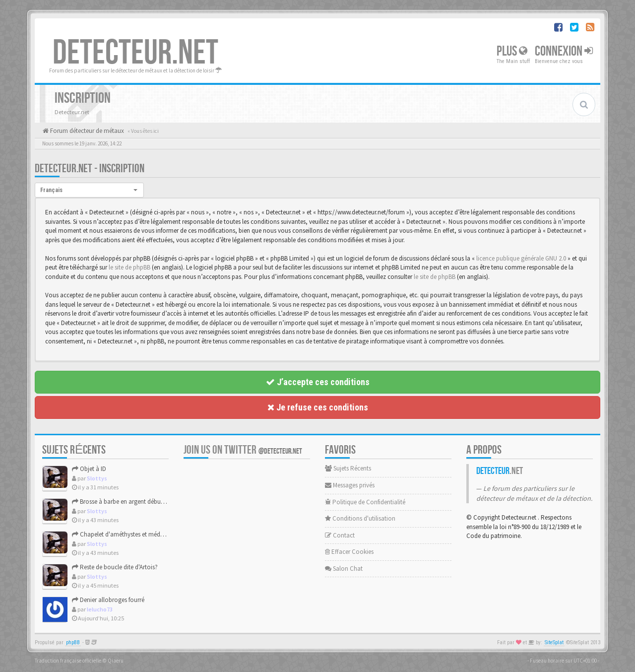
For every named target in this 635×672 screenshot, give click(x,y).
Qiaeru (116, 661)
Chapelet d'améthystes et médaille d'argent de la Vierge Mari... (158, 534)
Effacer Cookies (349, 552)
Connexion (564, 51)
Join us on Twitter (243, 450)
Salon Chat (344, 569)
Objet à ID (89, 469)
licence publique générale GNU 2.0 (521, 258)
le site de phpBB (129, 267)
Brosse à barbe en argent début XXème (127, 502)
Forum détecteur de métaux (86, 131)
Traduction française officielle (68, 661)
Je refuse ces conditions (318, 407)
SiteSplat (554, 642)
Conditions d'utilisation (360, 518)
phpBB (73, 642)
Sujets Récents (348, 468)
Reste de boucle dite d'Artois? (115, 567)
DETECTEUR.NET (135, 53)
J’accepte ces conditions (318, 382)
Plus (512, 51)
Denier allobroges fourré (108, 600)
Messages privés (350, 485)
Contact (340, 535)
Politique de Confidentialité (365, 502)
